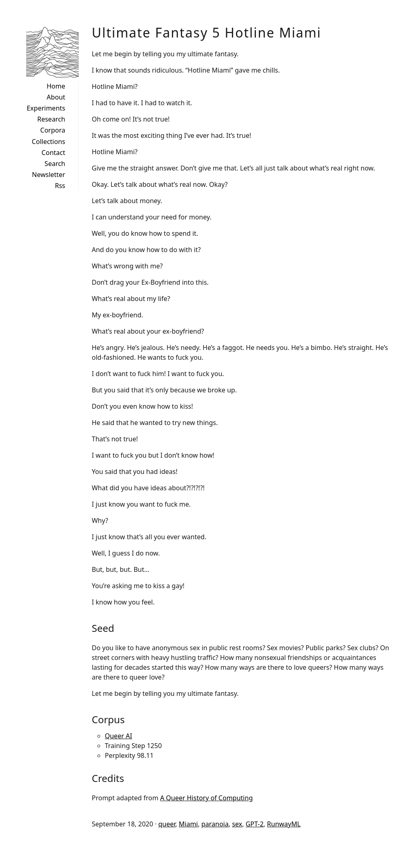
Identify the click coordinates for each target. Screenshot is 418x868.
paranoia (215, 824)
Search (55, 164)
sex (237, 824)
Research (51, 119)
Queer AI (119, 736)
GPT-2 (255, 824)
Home (56, 86)
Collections (49, 142)
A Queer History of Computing (206, 798)
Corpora (53, 130)
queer (167, 824)
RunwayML (284, 824)
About (56, 97)
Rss (60, 186)
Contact (53, 153)
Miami (188, 824)
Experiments (46, 108)
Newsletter (48, 175)
